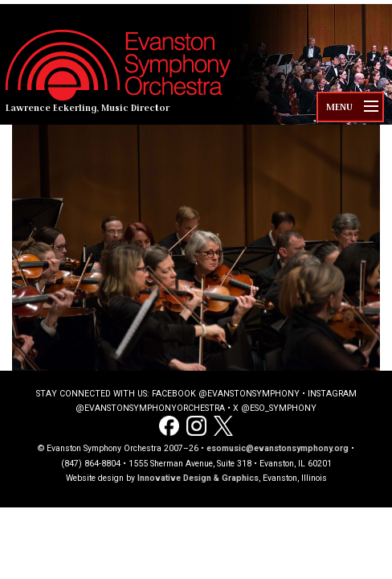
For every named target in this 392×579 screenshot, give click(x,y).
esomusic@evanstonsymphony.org (278, 448)
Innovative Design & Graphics (198, 478)
